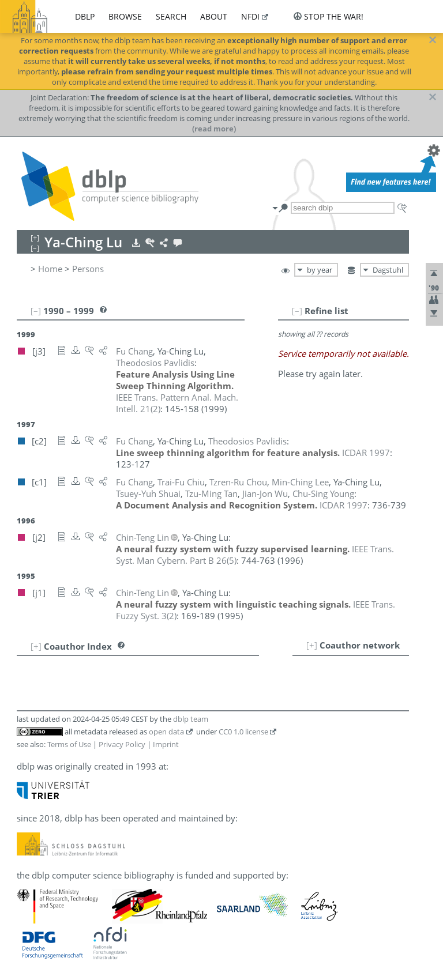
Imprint (166, 744)
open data (166, 732)
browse (125, 16)
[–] (297, 311)
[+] (312, 645)
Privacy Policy (122, 744)
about (214, 16)
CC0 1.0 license (243, 732)
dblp (85, 16)
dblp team (191, 719)
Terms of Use (69, 744)
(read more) (214, 129)
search (171, 16)
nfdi (250, 16)
